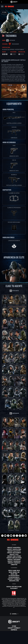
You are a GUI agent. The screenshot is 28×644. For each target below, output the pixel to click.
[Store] (14, 626)
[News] (14, 632)
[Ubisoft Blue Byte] (14, 551)
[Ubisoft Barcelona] (14, 549)
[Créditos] (14, 565)
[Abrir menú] (2, 7)
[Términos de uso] (14, 641)
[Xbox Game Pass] (14, 570)
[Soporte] (14, 633)
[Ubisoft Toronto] (14, 563)
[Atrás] (5, 12)
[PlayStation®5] (14, 576)
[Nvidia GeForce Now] (14, 587)
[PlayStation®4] (14, 577)
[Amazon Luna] (14, 581)
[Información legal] (14, 643)
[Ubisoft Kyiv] (14, 554)
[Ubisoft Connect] (14, 628)
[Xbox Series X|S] (14, 572)
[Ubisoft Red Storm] (14, 556)
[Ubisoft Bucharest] (14, 553)
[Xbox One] (14, 574)
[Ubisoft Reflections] (14, 558)
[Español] (14, 614)
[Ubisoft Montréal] (14, 548)
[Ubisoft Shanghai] (14, 561)
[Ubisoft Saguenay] (14, 559)
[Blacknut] (14, 588)
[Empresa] (14, 630)
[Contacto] (14, 637)
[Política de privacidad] (14, 639)
